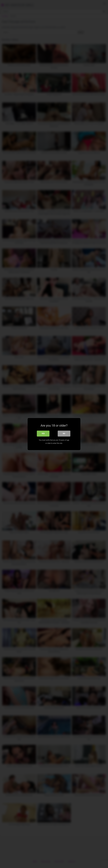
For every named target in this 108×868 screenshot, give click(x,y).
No (64, 433)
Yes (43, 433)
